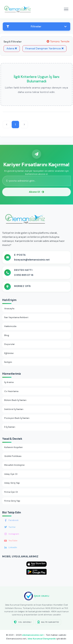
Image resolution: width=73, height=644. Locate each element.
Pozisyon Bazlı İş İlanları (17, 418)
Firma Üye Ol (11, 492)
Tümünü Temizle (58, 41)
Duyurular (10, 344)
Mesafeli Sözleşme (14, 465)
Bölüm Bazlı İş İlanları (15, 400)
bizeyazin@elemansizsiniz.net (32, 260)
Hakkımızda (10, 326)
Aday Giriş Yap (12, 483)
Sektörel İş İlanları (14, 409)
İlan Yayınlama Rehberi (16, 317)
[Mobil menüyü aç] (66, 9)
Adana (12, 48)
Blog (7, 335)
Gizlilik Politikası (13, 456)
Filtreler (36, 26)
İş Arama (9, 382)
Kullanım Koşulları (14, 447)
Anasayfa (9, 309)
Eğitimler (9, 353)
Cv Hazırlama (11, 391)
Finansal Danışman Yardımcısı (44, 48)
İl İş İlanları (10, 427)
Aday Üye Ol (11, 474)
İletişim (8, 362)
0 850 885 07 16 (24, 275)
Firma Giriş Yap (12, 501)
